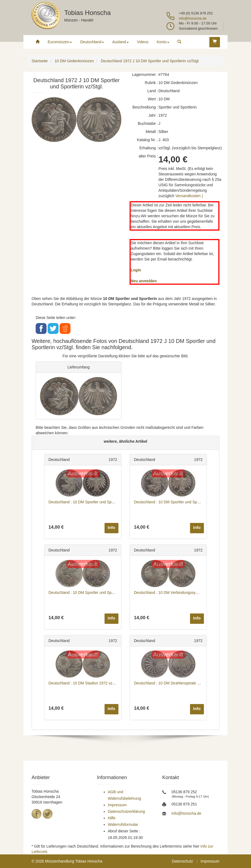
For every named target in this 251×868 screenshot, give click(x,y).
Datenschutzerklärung (126, 811)
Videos (143, 42)
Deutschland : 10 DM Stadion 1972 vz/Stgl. (85, 683)
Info (112, 527)
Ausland (120, 42)
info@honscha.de (193, 18)
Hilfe (112, 818)
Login (136, 270)
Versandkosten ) (189, 196)
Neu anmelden (144, 281)
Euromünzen (60, 42)
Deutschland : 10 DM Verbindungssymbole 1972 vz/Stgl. (181, 593)
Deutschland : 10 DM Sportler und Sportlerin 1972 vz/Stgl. (97, 502)
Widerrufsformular (123, 824)
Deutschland (92, 42)
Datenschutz (182, 861)
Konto (163, 42)
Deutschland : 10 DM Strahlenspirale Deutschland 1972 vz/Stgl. (188, 683)
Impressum (117, 805)
